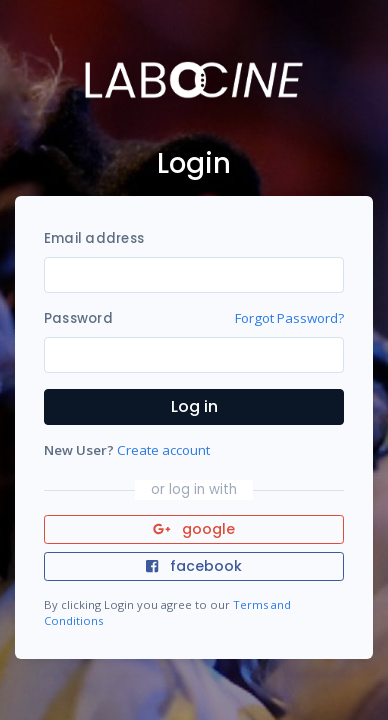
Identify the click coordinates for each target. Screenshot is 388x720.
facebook (194, 566)
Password (78, 318)
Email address (94, 238)
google (194, 529)
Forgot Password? (289, 318)
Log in (194, 406)
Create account (163, 450)
